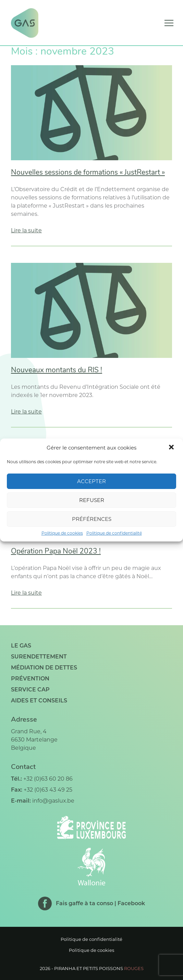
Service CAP (30, 690)
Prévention (30, 679)
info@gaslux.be (53, 801)
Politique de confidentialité (114, 533)
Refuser (92, 500)
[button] (172, 448)
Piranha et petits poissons (99, 968)
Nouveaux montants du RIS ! (57, 370)
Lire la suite (26, 230)
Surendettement (39, 657)
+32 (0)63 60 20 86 (48, 779)
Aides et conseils (39, 701)
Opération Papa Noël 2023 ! (56, 552)
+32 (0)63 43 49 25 (48, 790)
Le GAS (21, 646)
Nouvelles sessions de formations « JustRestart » (88, 173)
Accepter (91, 481)
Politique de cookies (62, 533)
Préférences (92, 519)
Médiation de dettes (44, 668)
